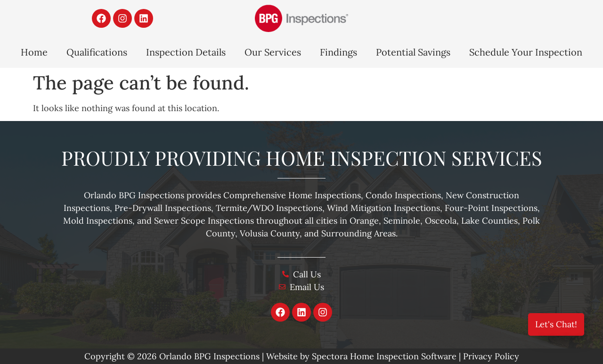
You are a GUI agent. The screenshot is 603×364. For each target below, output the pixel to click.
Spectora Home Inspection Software (384, 356)
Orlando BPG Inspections (209, 356)
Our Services (273, 52)
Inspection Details (186, 52)
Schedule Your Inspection (526, 52)
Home (34, 52)
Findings (338, 52)
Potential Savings (413, 52)
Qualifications (97, 52)
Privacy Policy (491, 356)
